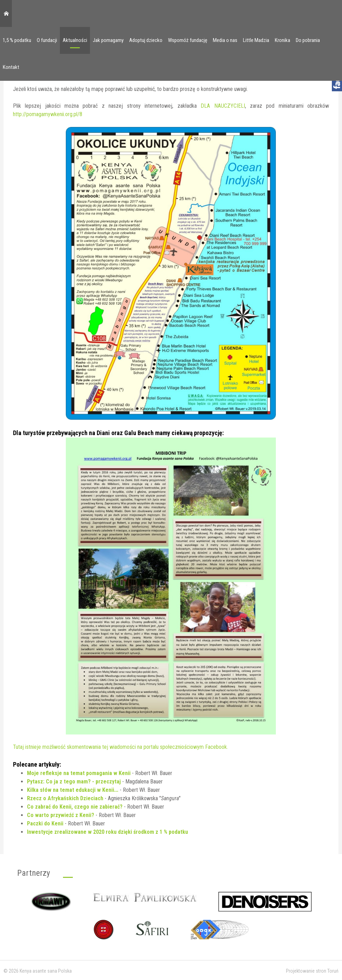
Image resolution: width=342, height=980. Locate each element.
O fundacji (47, 40)
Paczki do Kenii (45, 823)
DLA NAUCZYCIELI (223, 106)
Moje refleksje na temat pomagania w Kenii (79, 773)
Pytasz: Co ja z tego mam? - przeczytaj (74, 782)
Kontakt (11, 67)
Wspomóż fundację (188, 40)
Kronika (282, 40)
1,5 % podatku (17, 40)
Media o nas (225, 40)
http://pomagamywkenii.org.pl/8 (48, 114)
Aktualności (75, 40)
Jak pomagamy (108, 40)
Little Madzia (256, 40)
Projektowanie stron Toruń (312, 971)
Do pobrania (308, 40)
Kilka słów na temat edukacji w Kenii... (73, 790)
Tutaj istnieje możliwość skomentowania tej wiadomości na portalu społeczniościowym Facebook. (120, 747)
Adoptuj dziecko (146, 40)
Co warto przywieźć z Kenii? (61, 815)
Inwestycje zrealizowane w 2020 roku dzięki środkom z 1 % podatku (107, 832)
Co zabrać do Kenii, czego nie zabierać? (75, 807)
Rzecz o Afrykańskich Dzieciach (65, 798)
